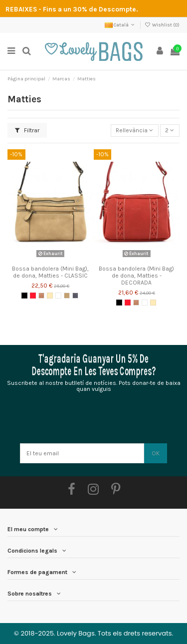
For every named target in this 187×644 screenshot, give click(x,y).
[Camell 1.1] (67, 296)
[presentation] (93, 419)
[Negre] (24, 296)
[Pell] (41, 296)
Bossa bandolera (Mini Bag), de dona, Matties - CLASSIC (50, 272)
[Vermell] (33, 296)
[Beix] (50, 296)
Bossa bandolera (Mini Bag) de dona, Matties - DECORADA (136, 276)
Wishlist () (162, 25)
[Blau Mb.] (75, 296)
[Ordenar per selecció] (135, 131)
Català (120, 25)
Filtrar (27, 130)
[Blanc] (58, 296)
